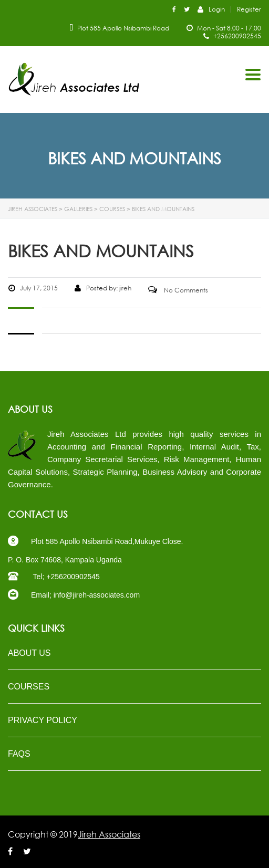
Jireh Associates (109, 834)
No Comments (178, 290)
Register (249, 9)
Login (211, 9)
